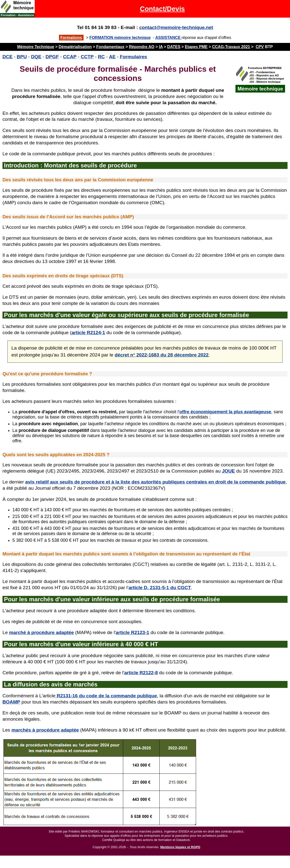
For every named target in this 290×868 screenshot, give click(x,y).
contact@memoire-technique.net (176, 27)
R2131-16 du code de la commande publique (106, 696)
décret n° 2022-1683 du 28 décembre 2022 (162, 355)
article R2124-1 (88, 333)
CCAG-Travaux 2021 (231, 47)
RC (101, 57)
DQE (36, 57)
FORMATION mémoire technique (120, 38)
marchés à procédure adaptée (45, 730)
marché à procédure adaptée (42, 632)
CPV (260, 47)
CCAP (70, 57)
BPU (22, 57)
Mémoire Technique (36, 47)
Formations (71, 38)
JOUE (228, 471)
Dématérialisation (75, 47)
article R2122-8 (141, 673)
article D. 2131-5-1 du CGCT (160, 588)
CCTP (87, 57)
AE (112, 57)
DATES (174, 47)
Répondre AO (142, 47)
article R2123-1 (132, 632)
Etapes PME (196, 47)
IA (161, 47)
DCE (8, 57)
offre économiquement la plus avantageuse (225, 412)
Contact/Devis (162, 9)
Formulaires (133, 57)
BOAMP (11, 702)
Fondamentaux (110, 47)
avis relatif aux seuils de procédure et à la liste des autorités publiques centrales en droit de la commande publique (155, 482)
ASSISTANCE (168, 38)
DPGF (52, 57)
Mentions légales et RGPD (180, 847)
